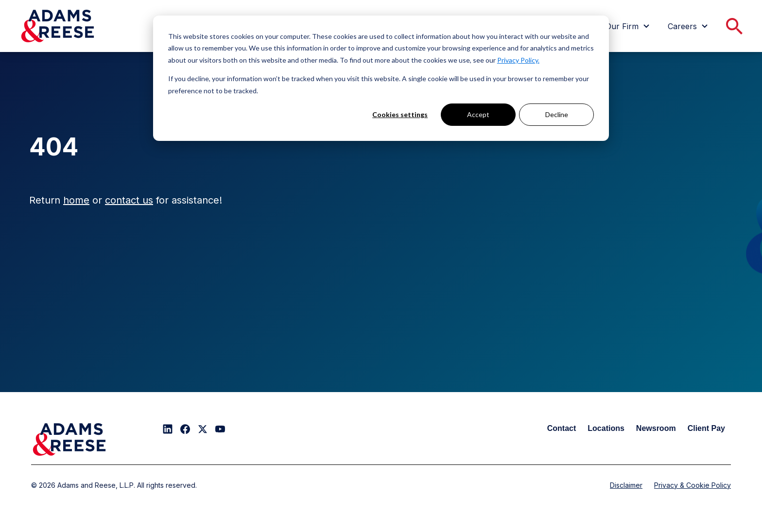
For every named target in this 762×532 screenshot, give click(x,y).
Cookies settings (400, 114)
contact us (129, 200)
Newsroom (656, 428)
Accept (478, 114)
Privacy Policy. (518, 60)
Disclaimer (626, 485)
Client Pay (706, 428)
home (76, 200)
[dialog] (381, 78)
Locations (606, 428)
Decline (557, 114)
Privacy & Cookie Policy (693, 485)
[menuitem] (629, 26)
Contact (562, 428)
